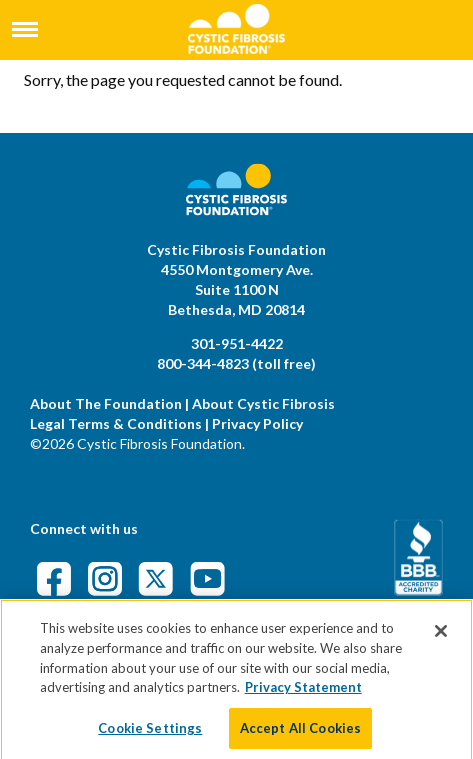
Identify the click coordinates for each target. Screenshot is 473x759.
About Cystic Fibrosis (263, 403)
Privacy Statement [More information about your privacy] (303, 692)
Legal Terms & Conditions (116, 423)
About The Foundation (106, 403)
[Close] (441, 637)
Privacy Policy (257, 423)
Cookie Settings (150, 733)
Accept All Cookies (300, 733)
